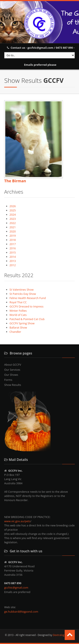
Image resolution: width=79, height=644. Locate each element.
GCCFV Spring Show (22, 323)
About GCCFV (13, 365)
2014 (13, 257)
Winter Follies (18, 311)
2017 (13, 244)
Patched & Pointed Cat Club (27, 319)
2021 (13, 227)
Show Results (13, 385)
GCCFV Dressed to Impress (26, 306)
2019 (13, 236)
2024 (13, 215)
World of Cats (18, 315)
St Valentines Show (21, 290)
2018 (13, 240)
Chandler (15, 332)
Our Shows (11, 375)
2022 (13, 223)
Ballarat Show (18, 327)
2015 (13, 252)
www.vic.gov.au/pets (17, 521)
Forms (8, 380)
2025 (13, 210)
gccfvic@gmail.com (16, 588)
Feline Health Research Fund (28, 298)
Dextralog (59, 635)
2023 (13, 219)
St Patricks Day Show (23, 294)
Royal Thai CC (18, 302)
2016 (13, 248)
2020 (13, 231)
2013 (13, 261)
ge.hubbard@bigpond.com (21, 612)
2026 (13, 206)
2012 (13, 265)
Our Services (12, 370)
